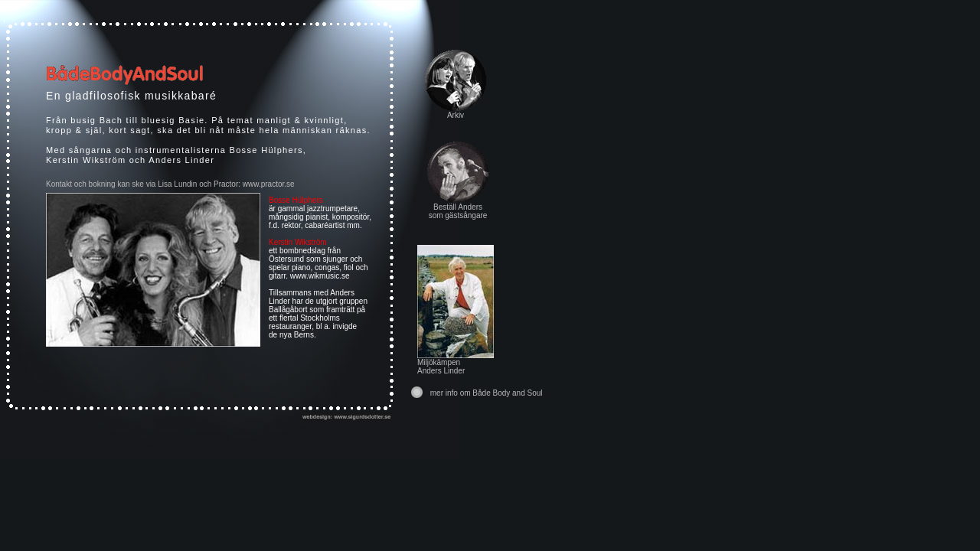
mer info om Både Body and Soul (487, 393)
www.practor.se (269, 184)
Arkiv (456, 115)
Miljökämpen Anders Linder (456, 363)
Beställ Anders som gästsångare (458, 211)
